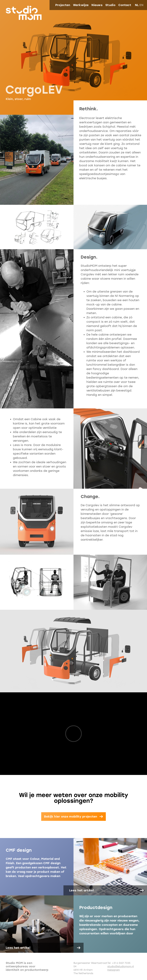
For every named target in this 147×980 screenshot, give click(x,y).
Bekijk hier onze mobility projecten (71, 817)
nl (137, 5)
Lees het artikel (81, 890)
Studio (110, 5)
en (141, 5)
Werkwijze (81, 5)
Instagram (114, 970)
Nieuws (97, 5)
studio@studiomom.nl (121, 966)
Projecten (63, 5)
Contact (125, 5)
